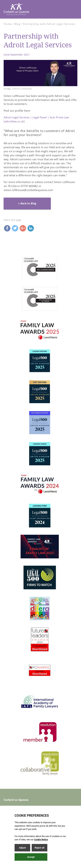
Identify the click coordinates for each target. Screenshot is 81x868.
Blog (17, 24)
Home (8, 24)
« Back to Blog (27, 203)
